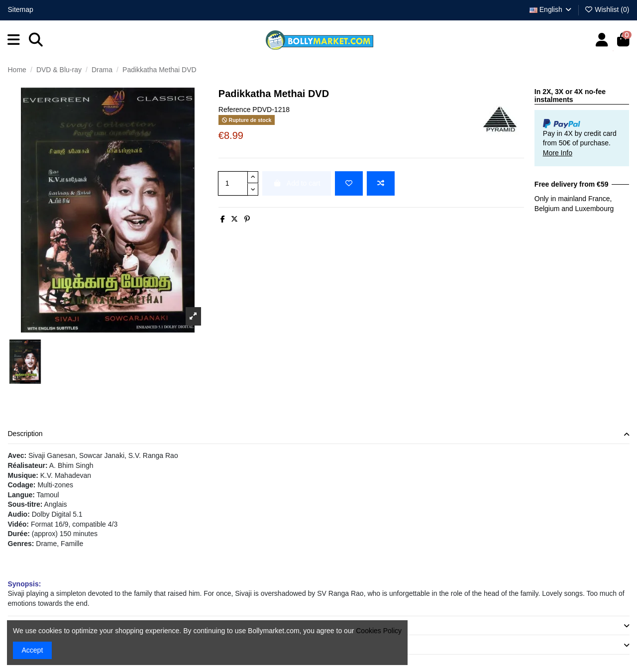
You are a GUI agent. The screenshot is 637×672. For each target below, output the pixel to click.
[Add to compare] (381, 183)
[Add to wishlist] (349, 183)
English (551, 9)
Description (319, 434)
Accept (33, 650)
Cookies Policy (379, 631)
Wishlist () (607, 9)
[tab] (319, 435)
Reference (235, 110)
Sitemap (21, 9)
